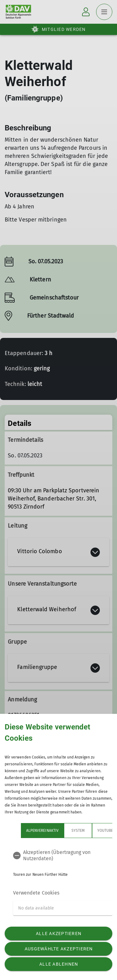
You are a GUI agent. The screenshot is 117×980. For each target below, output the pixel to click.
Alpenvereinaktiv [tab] (42, 831)
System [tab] (78, 831)
